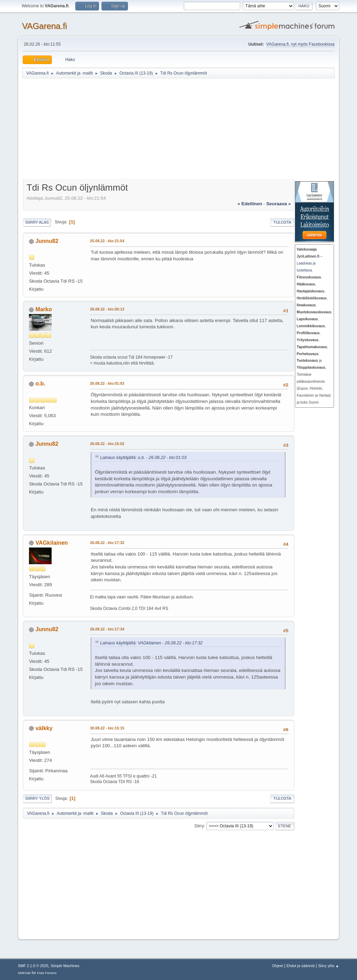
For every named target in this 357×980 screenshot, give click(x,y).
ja (309, 361)
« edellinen (250, 204)
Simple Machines (65, 966)
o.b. (40, 384)
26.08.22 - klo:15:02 (107, 444)
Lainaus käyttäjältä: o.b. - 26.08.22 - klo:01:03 (143, 458)
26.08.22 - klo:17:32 (107, 543)
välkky (44, 728)
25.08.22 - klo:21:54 (107, 241)
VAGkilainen (52, 543)
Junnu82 (47, 241)
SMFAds (24, 973)
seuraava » (279, 204)
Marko (44, 309)
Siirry (199, 826)
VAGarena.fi (44, 26)
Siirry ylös (37, 798)
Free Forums (47, 973)
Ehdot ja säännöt (301, 966)
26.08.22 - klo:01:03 (107, 383)
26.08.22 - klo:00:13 (107, 309)
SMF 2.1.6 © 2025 (33, 966)
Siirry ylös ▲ (328, 966)
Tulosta (282, 222)
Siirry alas (37, 222)
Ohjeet (278, 966)
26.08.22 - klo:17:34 (107, 629)
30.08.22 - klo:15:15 (107, 728)
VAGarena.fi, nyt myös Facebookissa (301, 44)
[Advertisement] (189, 130)
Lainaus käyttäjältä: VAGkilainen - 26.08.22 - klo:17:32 (151, 643)
